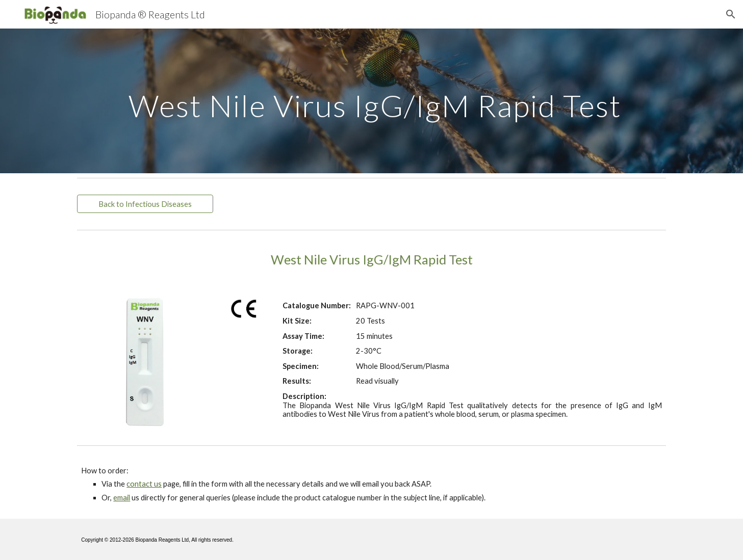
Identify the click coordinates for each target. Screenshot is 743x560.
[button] (731, 14)
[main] (371, 101)
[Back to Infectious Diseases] (145, 204)
